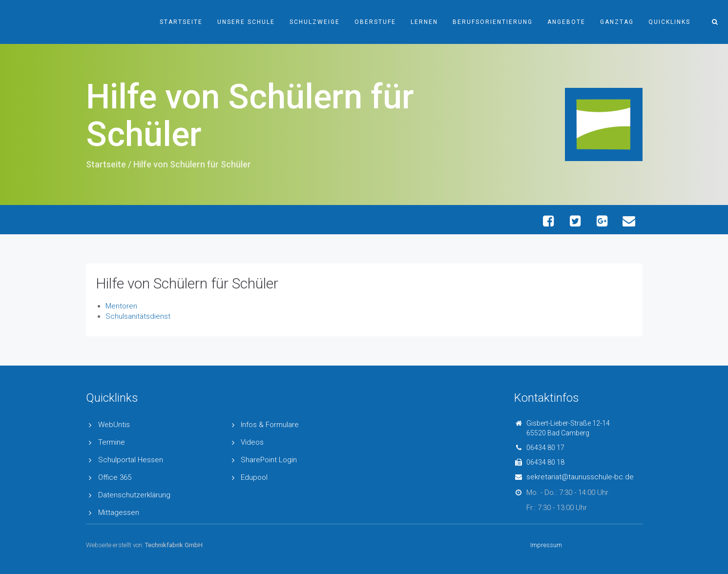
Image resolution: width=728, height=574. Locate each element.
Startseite (181, 22)
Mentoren (121, 306)
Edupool (254, 477)
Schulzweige (315, 22)
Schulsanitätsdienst (138, 316)
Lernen (424, 22)
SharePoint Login (269, 460)
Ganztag (617, 22)
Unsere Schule (246, 22)
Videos (252, 442)
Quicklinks (669, 22)
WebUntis (114, 425)
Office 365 (115, 477)
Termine (112, 442)
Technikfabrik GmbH (174, 545)
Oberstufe (375, 22)
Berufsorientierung (493, 22)
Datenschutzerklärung (134, 495)
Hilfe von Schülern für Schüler (187, 283)
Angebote (566, 22)
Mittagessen (119, 512)
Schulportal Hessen (131, 460)
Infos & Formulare (270, 425)
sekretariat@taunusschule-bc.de (580, 477)
